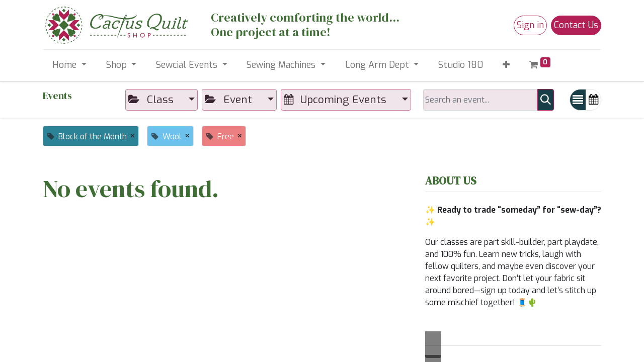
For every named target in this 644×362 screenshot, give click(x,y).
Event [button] (230, 100)
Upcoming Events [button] (337, 100)
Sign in (530, 25)
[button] (506, 65)
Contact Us (576, 25)
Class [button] (152, 100)
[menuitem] (461, 65)
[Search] (546, 100)
